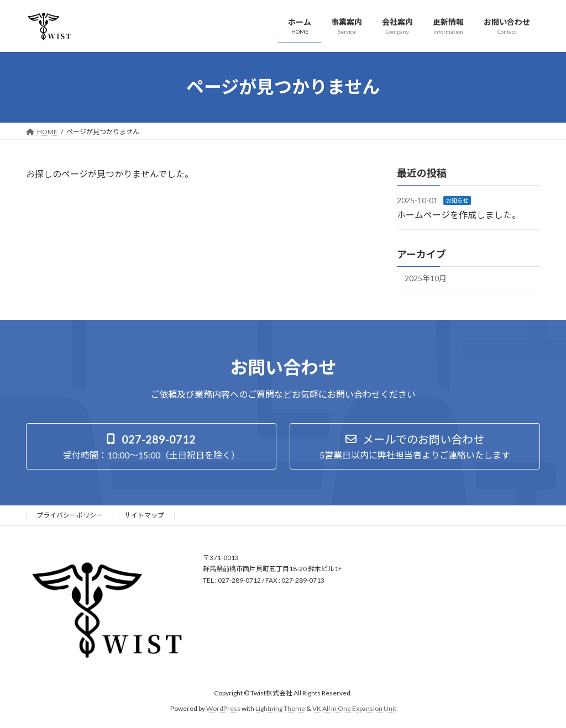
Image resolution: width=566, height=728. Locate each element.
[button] (151, 446)
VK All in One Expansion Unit (354, 708)
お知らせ (457, 201)
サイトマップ (144, 515)
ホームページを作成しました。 (459, 214)
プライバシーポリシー (70, 515)
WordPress (223, 708)
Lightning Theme (280, 708)
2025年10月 (426, 278)
